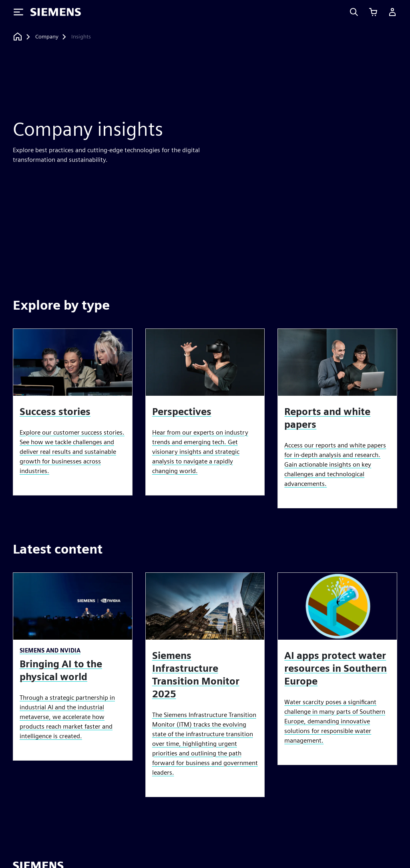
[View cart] (373, 12)
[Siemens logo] (56, 12)
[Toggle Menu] (18, 12)
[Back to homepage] (18, 37)
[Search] (354, 12)
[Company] (47, 37)
